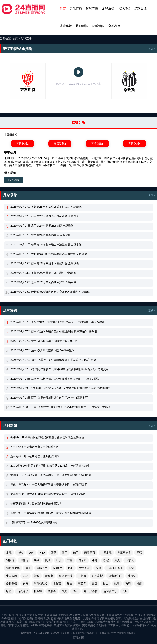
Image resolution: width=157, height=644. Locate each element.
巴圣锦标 (13, 180)
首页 (63, 9)
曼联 (139, 553)
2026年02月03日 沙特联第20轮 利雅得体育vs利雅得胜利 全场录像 (50, 292)
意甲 (65, 553)
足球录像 (108, 9)
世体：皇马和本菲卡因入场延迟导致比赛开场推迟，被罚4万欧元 (49, 485)
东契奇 (82, 583)
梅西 (139, 583)
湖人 (117, 560)
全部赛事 (114, 26)
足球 (9, 553)
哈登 (9, 591)
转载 (37, 576)
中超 (95, 560)
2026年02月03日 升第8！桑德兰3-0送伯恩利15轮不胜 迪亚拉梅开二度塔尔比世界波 (60, 407)
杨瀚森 (52, 591)
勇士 (28, 568)
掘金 (106, 583)
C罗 (125, 591)
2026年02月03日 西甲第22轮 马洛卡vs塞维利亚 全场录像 (45, 263)
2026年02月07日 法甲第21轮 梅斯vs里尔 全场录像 (41, 235)
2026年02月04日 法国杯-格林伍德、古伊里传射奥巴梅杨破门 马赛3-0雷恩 (55, 379)
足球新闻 (82, 26)
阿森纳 (24, 560)
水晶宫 (57, 583)
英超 (31, 553)
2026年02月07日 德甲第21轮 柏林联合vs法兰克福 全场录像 (46, 244)
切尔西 (82, 560)
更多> (152, 49)
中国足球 (106, 553)
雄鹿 (117, 583)
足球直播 (76, 9)
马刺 (128, 583)
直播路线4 (134, 144)
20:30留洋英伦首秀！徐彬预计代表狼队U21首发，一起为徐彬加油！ (51, 466)
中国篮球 (12, 576)
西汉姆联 (23, 591)
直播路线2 (60, 144)
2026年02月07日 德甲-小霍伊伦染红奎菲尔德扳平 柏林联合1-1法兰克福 (53, 360)
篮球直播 (92, 9)
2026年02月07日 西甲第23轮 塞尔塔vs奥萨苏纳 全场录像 (45, 216)
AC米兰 (58, 568)
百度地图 (78, 638)
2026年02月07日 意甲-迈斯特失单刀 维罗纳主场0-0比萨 (44, 341)
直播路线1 (23, 144)
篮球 (20, 553)
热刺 (71, 568)
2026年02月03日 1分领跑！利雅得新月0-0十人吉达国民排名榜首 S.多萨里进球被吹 (60, 388)
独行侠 (132, 576)
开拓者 (82, 576)
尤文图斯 (84, 568)
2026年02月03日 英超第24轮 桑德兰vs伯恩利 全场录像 (43, 273)
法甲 (37, 560)
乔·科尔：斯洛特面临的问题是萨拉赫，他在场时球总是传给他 (47, 437)
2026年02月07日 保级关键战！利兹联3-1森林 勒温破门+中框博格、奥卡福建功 (58, 322)
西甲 (53, 553)
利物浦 (10, 560)
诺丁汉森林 (91, 591)
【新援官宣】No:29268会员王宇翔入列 (34, 522)
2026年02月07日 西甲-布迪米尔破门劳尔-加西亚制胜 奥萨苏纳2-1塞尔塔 (54, 331)
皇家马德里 (124, 553)
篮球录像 (124, 9)
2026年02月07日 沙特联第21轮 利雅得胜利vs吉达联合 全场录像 (49, 254)
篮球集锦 (66, 26)
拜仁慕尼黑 (13, 568)
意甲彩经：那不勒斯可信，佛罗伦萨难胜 (35, 456)
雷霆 (94, 583)
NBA (42, 553)
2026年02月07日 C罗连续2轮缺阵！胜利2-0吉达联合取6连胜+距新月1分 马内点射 (59, 369)
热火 (64, 591)
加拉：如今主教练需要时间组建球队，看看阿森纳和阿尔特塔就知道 (51, 513)
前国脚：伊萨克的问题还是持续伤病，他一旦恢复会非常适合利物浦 (51, 475)
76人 (75, 591)
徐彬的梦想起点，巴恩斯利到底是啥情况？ (36, 503)
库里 (70, 583)
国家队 (130, 560)
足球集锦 (140, 9)
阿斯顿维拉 (41, 583)
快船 (98, 568)
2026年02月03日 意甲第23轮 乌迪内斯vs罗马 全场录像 (43, 282)
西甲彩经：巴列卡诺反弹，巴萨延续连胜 (35, 447)
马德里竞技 (66, 576)
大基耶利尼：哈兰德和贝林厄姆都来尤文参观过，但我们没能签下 (49, 494)
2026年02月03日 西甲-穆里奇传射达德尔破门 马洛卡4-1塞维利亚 (49, 398)
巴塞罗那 (90, 553)
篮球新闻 (98, 26)
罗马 (25, 583)
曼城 (48, 560)
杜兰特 (38, 591)
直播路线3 (97, 144)
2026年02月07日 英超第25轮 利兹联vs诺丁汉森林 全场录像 (46, 207)
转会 (59, 560)
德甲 (76, 553)
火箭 (131, 568)
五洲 (70, 560)
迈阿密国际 (110, 591)
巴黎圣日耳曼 (115, 568)
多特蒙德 (12, 583)
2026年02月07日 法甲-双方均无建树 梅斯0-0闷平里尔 (42, 350)
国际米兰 (42, 568)
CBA (25, 576)
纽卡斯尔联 (115, 576)
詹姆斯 (49, 576)
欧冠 (106, 560)
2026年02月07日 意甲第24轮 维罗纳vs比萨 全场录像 (42, 226)
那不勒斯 (97, 576)
